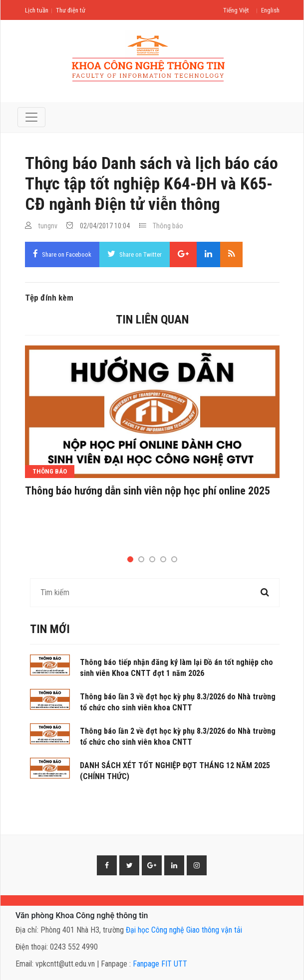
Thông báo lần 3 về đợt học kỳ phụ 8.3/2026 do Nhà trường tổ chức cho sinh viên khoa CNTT (178, 702)
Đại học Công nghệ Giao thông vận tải (184, 930)
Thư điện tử (71, 10)
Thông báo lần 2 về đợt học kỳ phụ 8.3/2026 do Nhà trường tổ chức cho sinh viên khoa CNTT (178, 736)
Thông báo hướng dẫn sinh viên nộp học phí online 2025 (148, 491)
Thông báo (168, 226)
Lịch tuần (37, 10)
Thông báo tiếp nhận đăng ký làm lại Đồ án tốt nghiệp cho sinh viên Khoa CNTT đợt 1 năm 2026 (176, 668)
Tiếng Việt (236, 10)
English (270, 10)
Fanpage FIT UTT (160, 964)
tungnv (48, 226)
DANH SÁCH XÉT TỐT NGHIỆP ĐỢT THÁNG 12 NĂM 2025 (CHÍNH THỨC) (175, 771)
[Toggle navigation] (31, 117)
